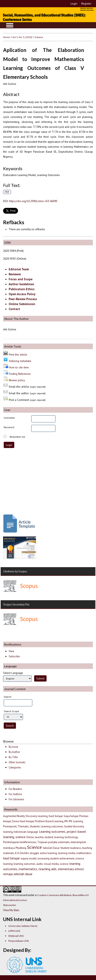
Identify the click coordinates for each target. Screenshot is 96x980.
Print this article (18, 355)
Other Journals (17, 762)
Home (7, 37)
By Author (14, 752)
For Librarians (16, 799)
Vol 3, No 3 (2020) (22, 37)
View (11, 651)
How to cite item (19, 367)
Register (86, 4)
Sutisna (39, 37)
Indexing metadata (20, 361)
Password (9, 427)
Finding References (20, 374)
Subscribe (14, 656)
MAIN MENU (10, 25)
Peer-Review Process (23, 299)
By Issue (13, 747)
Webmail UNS (16, 936)
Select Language (13, 673)
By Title (13, 757)
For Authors (15, 794)
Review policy (17, 380)
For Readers (15, 789)
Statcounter (10, 905)
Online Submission (22, 304)
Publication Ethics (22, 289)
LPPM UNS (14, 931)
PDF (7, 192)
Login (74, 4)
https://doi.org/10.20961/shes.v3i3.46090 (33, 201)
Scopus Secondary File (16, 604)
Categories (15, 767)
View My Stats (11, 910)
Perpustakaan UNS (19, 941)
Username (9, 418)
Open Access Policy (22, 294)
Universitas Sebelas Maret (23, 926)
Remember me (17, 437)
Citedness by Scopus (15, 571)
